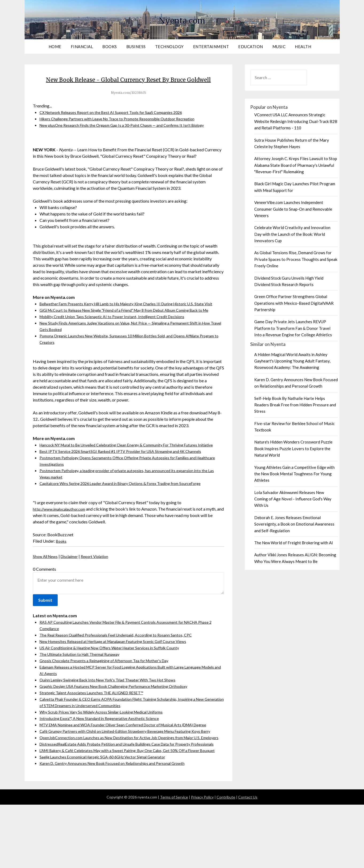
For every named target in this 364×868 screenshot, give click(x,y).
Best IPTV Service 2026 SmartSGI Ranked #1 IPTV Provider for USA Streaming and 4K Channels (128, 482)
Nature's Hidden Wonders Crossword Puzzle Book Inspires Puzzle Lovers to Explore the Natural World (293, 448)
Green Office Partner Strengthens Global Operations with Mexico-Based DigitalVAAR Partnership (294, 303)
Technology (169, 47)
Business (136, 47)
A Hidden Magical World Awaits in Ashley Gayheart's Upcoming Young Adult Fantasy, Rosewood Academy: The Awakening (292, 361)
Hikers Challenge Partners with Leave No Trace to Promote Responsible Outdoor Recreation (124, 131)
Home (55, 47)
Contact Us (248, 860)
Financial (82, 47)
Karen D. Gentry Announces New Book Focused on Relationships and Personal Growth (118, 826)
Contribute (226, 860)
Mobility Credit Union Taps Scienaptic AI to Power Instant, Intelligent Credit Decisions (118, 341)
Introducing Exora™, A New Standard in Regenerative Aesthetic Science (104, 749)
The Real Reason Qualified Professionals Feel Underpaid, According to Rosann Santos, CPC (122, 666)
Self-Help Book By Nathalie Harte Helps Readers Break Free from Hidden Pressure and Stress (295, 405)
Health (303, 47)
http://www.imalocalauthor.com (62, 540)
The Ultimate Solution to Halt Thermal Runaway (83, 685)
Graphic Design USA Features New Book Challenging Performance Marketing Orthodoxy (121, 717)
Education (251, 47)
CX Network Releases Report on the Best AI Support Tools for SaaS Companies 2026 (117, 124)
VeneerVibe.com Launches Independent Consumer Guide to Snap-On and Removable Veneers (293, 209)
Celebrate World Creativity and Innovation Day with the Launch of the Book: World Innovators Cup (292, 234)
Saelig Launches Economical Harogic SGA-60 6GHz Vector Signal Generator (109, 820)
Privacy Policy (202, 860)
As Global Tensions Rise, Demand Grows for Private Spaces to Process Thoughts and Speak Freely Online (296, 259)
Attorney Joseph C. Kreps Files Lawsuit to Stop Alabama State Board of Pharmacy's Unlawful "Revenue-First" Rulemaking (296, 165)
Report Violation (101, 587)
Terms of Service (174, 860)
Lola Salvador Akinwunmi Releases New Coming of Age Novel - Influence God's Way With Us (293, 499)
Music (279, 47)
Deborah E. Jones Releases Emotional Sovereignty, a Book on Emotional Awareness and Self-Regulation (294, 524)
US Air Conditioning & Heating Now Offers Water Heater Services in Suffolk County (116, 679)
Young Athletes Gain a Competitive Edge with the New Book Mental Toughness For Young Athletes (294, 474)
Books (110, 47)
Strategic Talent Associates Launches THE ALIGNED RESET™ (96, 724)
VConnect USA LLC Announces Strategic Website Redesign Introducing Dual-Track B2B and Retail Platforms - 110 (296, 121)
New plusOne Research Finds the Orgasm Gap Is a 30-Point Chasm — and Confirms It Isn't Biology (129, 137)
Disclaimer (73, 587)
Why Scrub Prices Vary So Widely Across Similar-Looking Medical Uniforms (109, 743)
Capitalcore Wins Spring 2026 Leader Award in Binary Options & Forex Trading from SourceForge (128, 514)
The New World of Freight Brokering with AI (294, 543)
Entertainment (211, 47)
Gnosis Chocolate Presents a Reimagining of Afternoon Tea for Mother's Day (110, 692)
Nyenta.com (182, 19)
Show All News (46, 587)
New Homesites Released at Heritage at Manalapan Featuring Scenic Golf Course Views (120, 672)
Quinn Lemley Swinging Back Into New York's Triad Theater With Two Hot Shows (114, 711)
